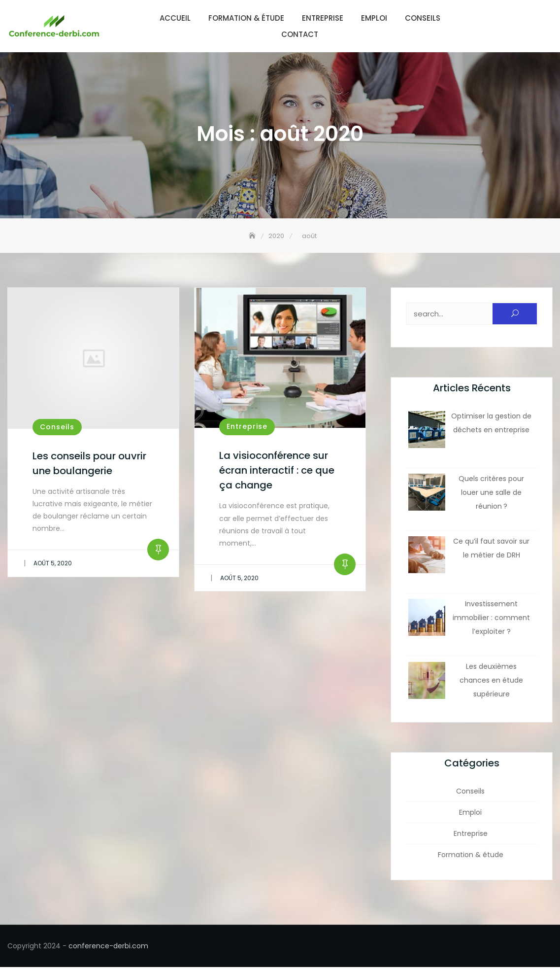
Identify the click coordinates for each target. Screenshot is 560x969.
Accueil (175, 18)
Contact (300, 34)
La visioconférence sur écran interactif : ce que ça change (277, 472)
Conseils (423, 18)
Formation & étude (246, 18)
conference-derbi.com (108, 948)
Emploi (374, 18)
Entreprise (323, 18)
